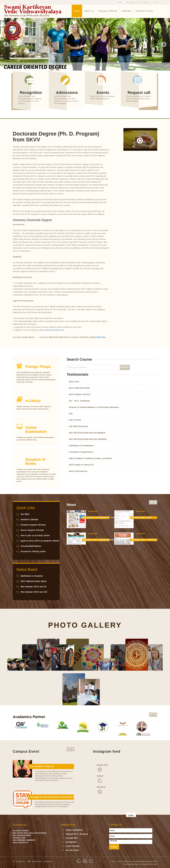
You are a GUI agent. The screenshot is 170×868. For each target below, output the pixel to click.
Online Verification (74, 830)
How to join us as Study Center (35, 535)
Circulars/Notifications (30, 546)
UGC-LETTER (75, 420)
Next (164, 44)
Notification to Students (31, 576)
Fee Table (25, 514)
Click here (101, 337)
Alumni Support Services (32, 530)
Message (131, 842)
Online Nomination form (54, 330)
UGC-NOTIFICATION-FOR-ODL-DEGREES (88, 439)
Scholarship (71, 842)
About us (89, 11)
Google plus (101, 765)
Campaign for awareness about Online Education (52, 797)
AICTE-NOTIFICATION (79, 388)
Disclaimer (48, 861)
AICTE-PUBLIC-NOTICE (80, 394)
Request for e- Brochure (77, 834)
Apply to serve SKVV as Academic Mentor (40, 541)
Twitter (100, 776)
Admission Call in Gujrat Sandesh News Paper (96, 540)
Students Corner (144, 11)
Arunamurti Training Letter (33, 551)
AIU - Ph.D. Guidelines (79, 401)
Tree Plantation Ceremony (42, 766)
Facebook (101, 787)
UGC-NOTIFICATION (78, 426)
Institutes (127, 11)
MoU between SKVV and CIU (34, 592)
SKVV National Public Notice (33, 581)
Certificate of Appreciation (81, 452)
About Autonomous (78, 471)
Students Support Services (33, 525)
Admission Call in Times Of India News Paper (144, 540)
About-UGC (74, 382)
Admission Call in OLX (141, 517)
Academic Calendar (29, 519)
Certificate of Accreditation (81, 446)
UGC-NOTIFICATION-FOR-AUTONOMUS (87, 433)
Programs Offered (108, 11)
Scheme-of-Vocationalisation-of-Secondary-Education (94, 407)
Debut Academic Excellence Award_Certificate (90, 458)
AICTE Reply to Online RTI (81, 465)
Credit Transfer (72, 846)
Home (77, 11)
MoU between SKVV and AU (33, 587)
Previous (6, 44)
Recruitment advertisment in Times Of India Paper (96, 517)
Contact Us (20, 861)
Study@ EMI (71, 838)
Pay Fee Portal (72, 850)
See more (31, 95)
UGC (71, 414)
